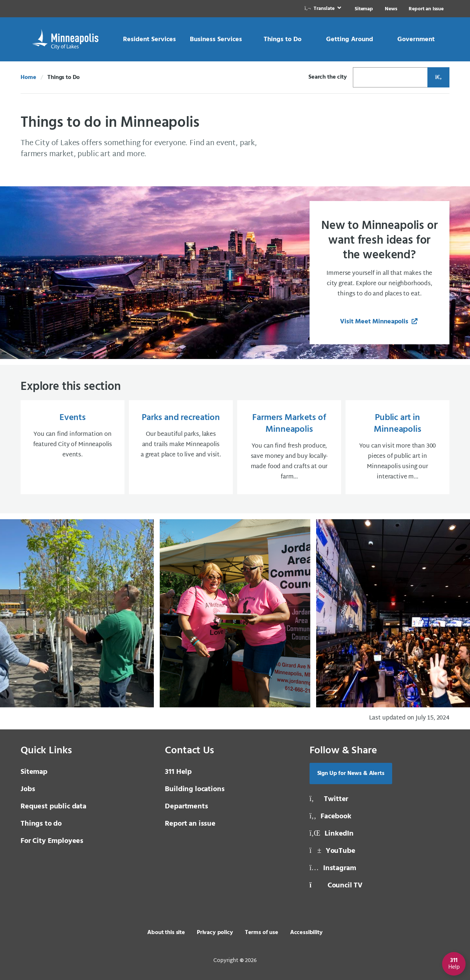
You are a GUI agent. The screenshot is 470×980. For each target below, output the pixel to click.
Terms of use (262, 933)
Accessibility (306, 933)
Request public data (53, 807)
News (391, 9)
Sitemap (364, 9)
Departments (186, 807)
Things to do (41, 824)
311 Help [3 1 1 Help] (178, 772)
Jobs (28, 789)
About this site (166, 933)
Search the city (328, 77)
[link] (323, 9)
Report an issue (190, 824)
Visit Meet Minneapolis (375, 322)
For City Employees (52, 841)
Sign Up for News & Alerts (351, 773)
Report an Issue (426, 9)
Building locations (195, 789)
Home (28, 78)
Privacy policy (215, 933)
